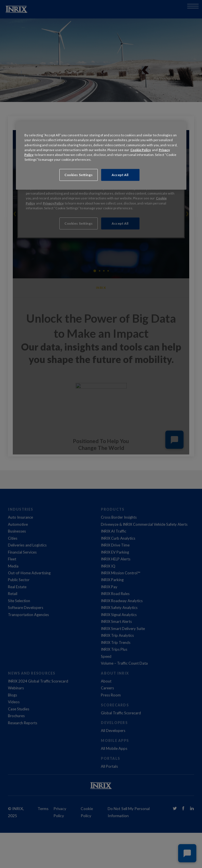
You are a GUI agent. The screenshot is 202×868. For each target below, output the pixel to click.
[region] (101, 155)
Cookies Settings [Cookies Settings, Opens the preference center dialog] (79, 175)
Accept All (120, 175)
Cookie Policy (141, 150)
